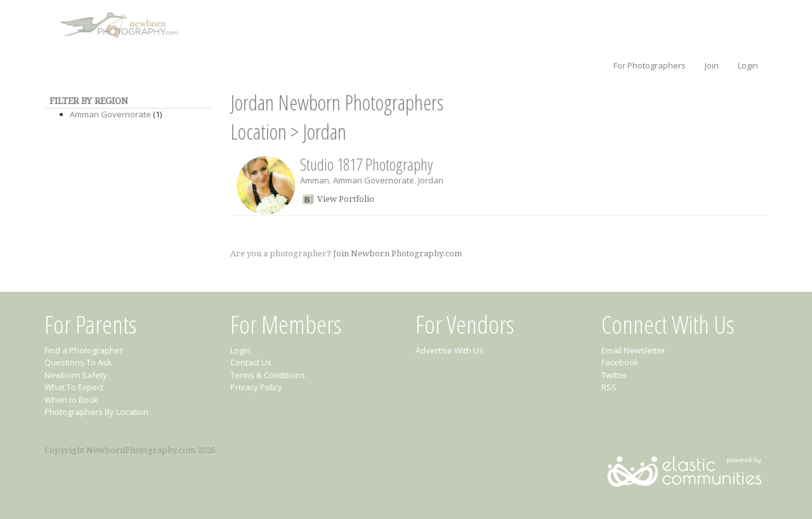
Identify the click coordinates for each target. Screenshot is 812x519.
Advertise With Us (449, 350)
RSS (609, 387)
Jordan (324, 132)
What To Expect (74, 387)
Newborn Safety (76, 375)
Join (712, 65)
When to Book (71, 400)
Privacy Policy (256, 387)
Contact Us (251, 362)
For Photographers (650, 65)
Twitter (614, 375)
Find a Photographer (84, 350)
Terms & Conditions (268, 375)
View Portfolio (346, 199)
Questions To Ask (78, 362)
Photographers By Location (96, 412)
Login (748, 65)
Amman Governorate (110, 114)
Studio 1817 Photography (366, 164)
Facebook (620, 362)
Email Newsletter (633, 350)
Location (259, 132)
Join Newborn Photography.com (397, 253)
